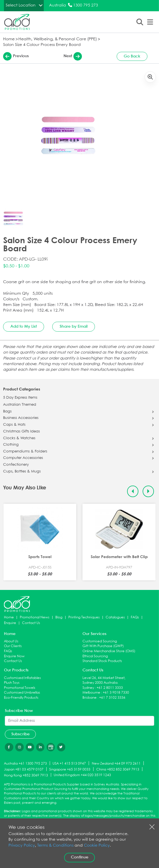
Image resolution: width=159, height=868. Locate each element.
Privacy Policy (22, 846)
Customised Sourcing (100, 641)
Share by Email (74, 327)
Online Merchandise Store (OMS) (109, 651)
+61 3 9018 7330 (116, 693)
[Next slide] (148, 491)
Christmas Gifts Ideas (21, 432)
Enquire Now (14, 656)
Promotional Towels (20, 688)
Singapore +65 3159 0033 (70, 770)
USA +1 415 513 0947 (69, 764)
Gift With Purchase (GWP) (103, 646)
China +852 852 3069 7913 (118, 770)
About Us (11, 641)
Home (9, 39)
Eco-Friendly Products (21, 698)
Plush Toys (12, 683)
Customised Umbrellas (22, 693)
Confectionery (16, 465)
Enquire (10, 623)
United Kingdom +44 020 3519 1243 (82, 775)
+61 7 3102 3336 (112, 698)
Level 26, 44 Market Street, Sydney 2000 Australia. (104, 681)
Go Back (132, 56)
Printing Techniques (84, 617)
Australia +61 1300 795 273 (25, 764)
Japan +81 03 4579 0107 (24, 770)
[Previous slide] (133, 491)
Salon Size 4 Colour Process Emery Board (42, 45)
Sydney (88, 688)
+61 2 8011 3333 (110, 688)
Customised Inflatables (22, 678)
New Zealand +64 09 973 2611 (116, 764)
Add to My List (24, 327)
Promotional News (35, 617)
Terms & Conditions (55, 846)
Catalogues (115, 617)
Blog (59, 617)
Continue (80, 857)
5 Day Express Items (20, 398)
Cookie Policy (97, 846)
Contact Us (31, 623)
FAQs (135, 617)
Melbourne (91, 693)
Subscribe (20, 734)
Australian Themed (20, 405)
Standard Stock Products (102, 661)
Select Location (21, 5)
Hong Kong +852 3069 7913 (26, 775)
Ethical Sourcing (95, 656)
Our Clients (13, 646)
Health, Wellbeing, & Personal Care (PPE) (58, 39)
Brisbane (90, 698)
